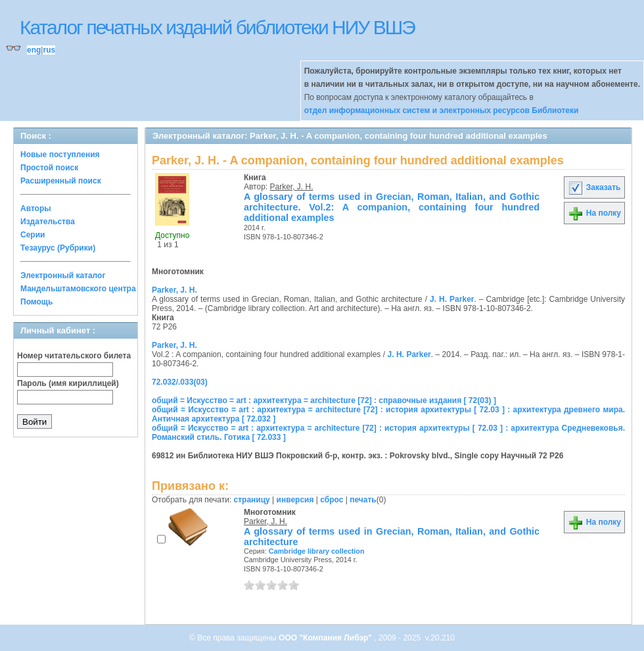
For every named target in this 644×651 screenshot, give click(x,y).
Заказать (594, 187)
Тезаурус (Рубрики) (58, 248)
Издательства (48, 222)
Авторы (36, 208)
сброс (332, 500)
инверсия (295, 500)
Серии (33, 235)
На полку (594, 213)
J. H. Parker (452, 299)
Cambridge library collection (317, 551)
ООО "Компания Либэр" (326, 638)
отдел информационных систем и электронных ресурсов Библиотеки (442, 110)
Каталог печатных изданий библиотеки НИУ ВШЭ (217, 27)
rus (49, 50)
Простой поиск (49, 168)
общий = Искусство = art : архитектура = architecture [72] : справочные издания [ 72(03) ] (324, 400)
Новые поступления (60, 155)
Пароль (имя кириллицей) (68, 383)
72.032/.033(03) (180, 382)
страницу (252, 500)
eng (34, 50)
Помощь (36, 302)
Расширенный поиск (61, 181)
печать (363, 500)
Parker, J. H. (292, 187)
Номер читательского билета (74, 356)
